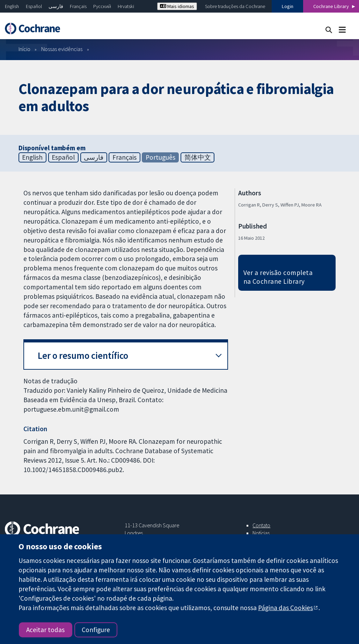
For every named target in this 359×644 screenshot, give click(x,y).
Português (160, 157)
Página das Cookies (285, 608)
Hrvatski (126, 6)
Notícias (261, 533)
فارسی (56, 6)
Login (288, 6)
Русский (102, 6)
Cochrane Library (331, 6)
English (12, 6)
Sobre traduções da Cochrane (235, 6)
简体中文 (198, 157)
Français (78, 6)
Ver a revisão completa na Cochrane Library (278, 277)
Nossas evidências (62, 49)
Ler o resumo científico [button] (83, 356)
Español (34, 6)
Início (24, 49)
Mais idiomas (177, 6)
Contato (261, 525)
